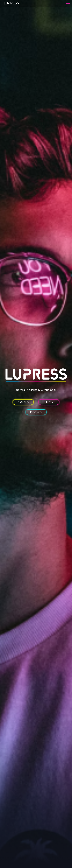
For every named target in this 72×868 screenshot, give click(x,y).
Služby (49, 402)
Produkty (36, 412)
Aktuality (23, 402)
